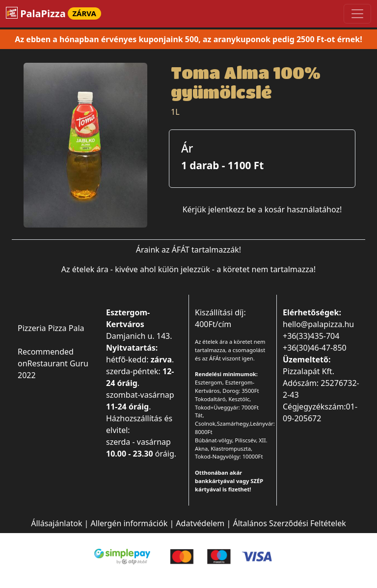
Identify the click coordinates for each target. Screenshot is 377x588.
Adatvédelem (200, 523)
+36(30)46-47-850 (315, 348)
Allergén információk (129, 523)
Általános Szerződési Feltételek (289, 523)
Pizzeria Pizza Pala (51, 328)
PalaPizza (54, 13)
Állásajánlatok (56, 523)
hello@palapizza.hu (318, 324)
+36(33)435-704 (311, 336)
